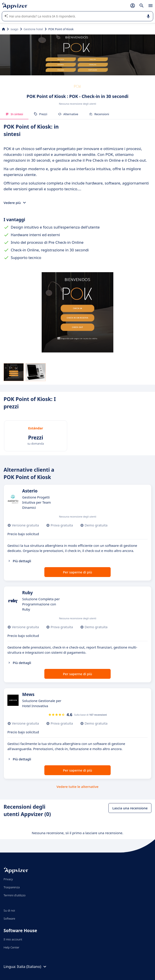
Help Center (12, 947)
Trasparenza (12, 887)
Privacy (8, 879)
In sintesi (14, 114)
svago (14, 29)
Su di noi (9, 910)
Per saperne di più (77, 572)
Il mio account (13, 939)
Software (9, 918)
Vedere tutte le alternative (77, 787)
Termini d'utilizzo (15, 895)
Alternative (68, 114)
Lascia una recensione (130, 808)
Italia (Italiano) (32, 967)
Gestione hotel (33, 29)
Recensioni (99, 114)
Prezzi (41, 114)
